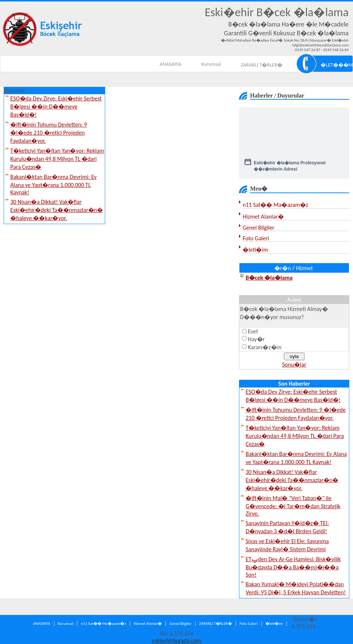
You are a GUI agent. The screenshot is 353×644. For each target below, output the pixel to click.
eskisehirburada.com (177, 641)
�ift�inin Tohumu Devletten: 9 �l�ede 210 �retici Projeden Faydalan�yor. (49, 133)
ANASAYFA (170, 64)
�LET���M (337, 65)
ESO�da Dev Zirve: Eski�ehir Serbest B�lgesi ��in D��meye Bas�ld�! (56, 107)
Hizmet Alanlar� (263, 217)
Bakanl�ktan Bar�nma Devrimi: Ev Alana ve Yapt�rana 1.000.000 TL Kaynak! (54, 185)
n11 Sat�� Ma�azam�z (275, 205)
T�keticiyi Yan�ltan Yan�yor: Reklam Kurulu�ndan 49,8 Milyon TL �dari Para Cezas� (57, 159)
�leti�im (255, 250)
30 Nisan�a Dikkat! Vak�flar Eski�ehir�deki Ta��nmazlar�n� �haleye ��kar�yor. (57, 210)
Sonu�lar (294, 365)
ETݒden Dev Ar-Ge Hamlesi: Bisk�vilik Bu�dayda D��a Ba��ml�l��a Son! (293, 567)
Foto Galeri (256, 238)
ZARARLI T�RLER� (262, 65)
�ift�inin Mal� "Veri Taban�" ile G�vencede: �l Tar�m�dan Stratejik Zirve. (293, 506)
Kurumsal (211, 64)
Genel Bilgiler (258, 228)
